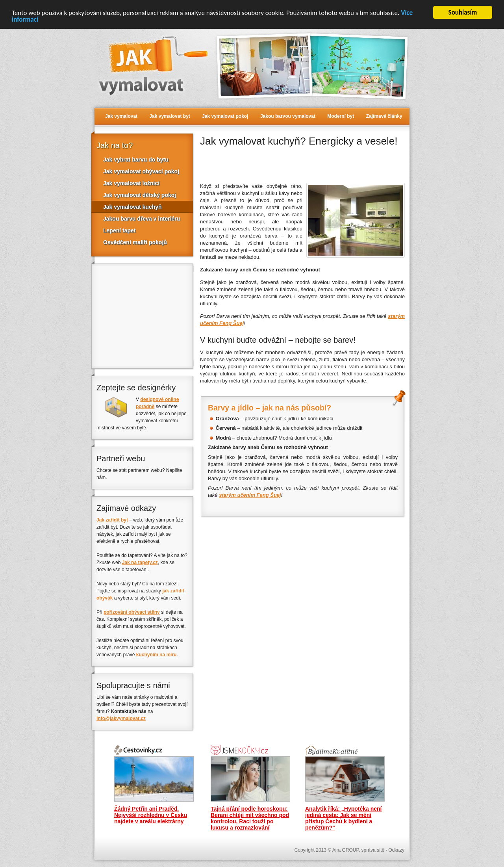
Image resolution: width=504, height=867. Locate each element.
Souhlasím (463, 12)
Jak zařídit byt (112, 520)
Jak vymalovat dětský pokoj (140, 195)
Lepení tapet (119, 230)
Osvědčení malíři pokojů (135, 242)
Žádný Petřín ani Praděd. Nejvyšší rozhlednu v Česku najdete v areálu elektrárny (151, 815)
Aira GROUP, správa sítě (359, 850)
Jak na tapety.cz (140, 563)
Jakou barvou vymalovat (288, 116)
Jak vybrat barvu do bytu (136, 160)
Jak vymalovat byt (170, 116)
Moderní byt (341, 116)
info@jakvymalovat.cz (121, 718)
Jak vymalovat (121, 116)
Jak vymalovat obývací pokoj (141, 171)
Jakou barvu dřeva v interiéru (142, 219)
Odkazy (396, 850)
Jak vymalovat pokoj (225, 116)
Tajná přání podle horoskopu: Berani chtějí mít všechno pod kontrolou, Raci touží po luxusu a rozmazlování (250, 818)
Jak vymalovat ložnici (131, 183)
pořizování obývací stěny (132, 612)
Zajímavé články (384, 116)
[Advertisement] (292, 163)
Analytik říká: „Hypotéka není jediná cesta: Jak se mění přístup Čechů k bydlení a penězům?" (344, 818)
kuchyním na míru (157, 655)
